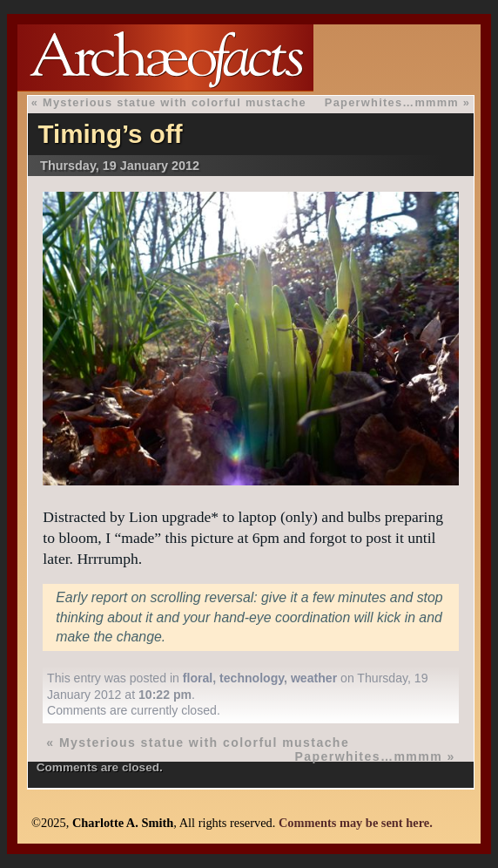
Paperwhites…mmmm (392, 102)
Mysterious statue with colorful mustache (175, 102)
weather (314, 678)
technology (252, 678)
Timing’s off (111, 134)
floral (198, 678)
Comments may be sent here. (356, 823)
